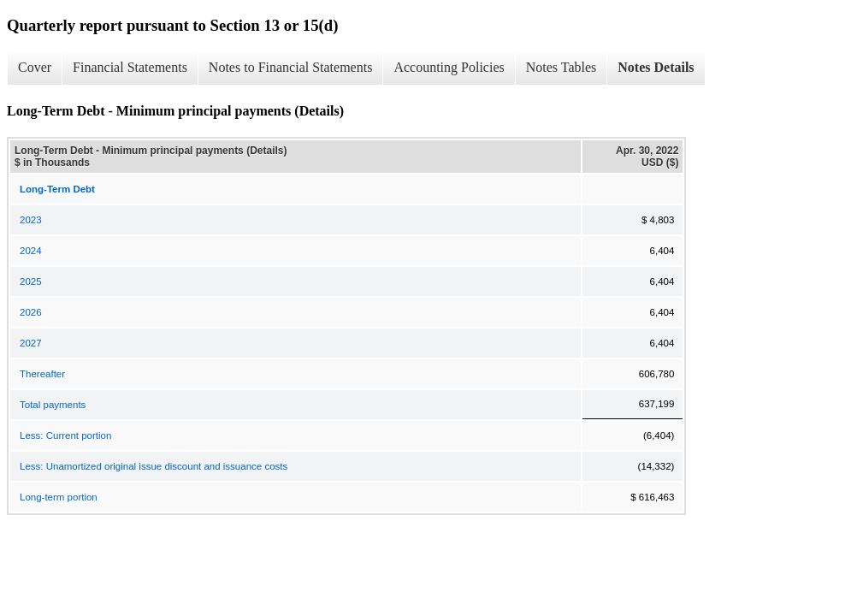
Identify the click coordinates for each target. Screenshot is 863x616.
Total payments (53, 405)
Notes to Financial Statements (291, 67)
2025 (31, 281)
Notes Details (656, 67)
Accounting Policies (449, 67)
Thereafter (42, 374)
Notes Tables (562, 67)
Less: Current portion (65, 435)
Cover (35, 67)
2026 (31, 312)
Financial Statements (130, 67)
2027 (31, 343)
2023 (31, 220)
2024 (31, 251)
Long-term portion (59, 497)
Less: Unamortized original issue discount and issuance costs (154, 466)
